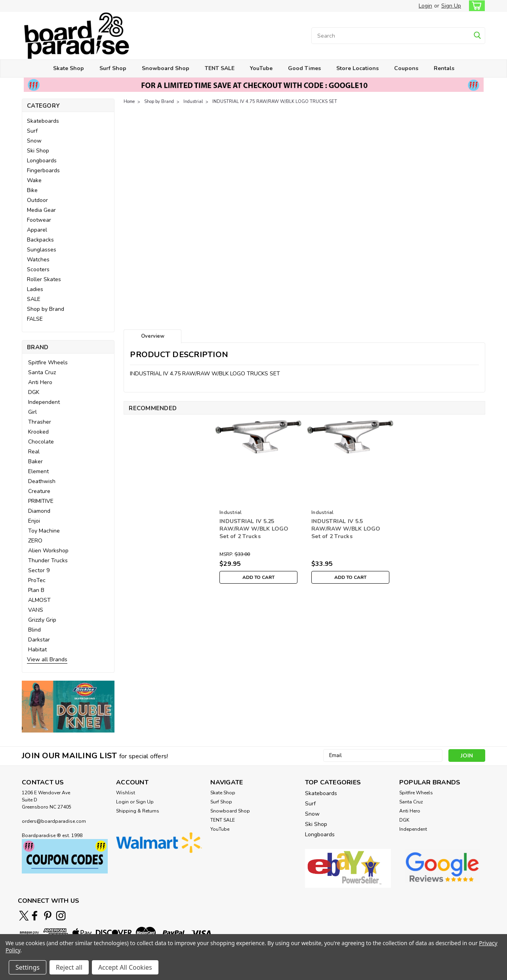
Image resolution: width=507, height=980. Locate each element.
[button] (68, 707)
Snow (34, 141)
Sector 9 (39, 570)
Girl (32, 412)
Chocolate (41, 442)
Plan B (36, 590)
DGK (34, 392)
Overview (153, 336)
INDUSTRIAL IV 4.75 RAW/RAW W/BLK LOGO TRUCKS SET (275, 102)
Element (38, 471)
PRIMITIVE (41, 501)
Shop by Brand (46, 309)
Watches (38, 260)
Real (34, 452)
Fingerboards (43, 170)
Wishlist (126, 793)
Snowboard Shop (166, 68)
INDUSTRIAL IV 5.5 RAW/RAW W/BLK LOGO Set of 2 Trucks (346, 529)
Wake (34, 180)
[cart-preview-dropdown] (475, 6)
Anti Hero (40, 382)
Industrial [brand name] (231, 512)
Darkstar (39, 640)
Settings (28, 967)
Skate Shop (69, 68)
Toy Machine (44, 531)
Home (129, 102)
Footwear (39, 220)
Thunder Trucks (48, 560)
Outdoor (37, 200)
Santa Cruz (42, 372)
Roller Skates (44, 279)
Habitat (37, 650)
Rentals (444, 68)
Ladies (35, 289)
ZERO (35, 541)
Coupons (406, 68)
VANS (36, 610)
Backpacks (40, 240)
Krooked (38, 432)
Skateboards (43, 121)
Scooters (38, 269)
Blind (34, 630)
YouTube (261, 68)
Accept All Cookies (125, 967)
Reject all (69, 967)
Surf (32, 131)
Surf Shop (113, 68)
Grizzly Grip (42, 620)
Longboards (42, 161)
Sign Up (451, 6)
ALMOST (39, 600)
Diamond (39, 511)
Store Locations (357, 68)
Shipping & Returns (138, 811)
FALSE (35, 319)
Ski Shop (38, 151)
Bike (32, 190)
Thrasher (40, 422)
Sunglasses (42, 250)
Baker (35, 461)
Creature (39, 491)
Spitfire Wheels (48, 363)
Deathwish (42, 481)
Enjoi (34, 521)
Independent (44, 402)
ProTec (37, 580)
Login (425, 6)
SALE (34, 299)
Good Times (304, 68)
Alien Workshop (48, 551)
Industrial (193, 102)
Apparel (37, 230)
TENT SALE (220, 68)
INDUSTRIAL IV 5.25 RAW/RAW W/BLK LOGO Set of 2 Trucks (254, 529)
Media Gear (41, 210)
